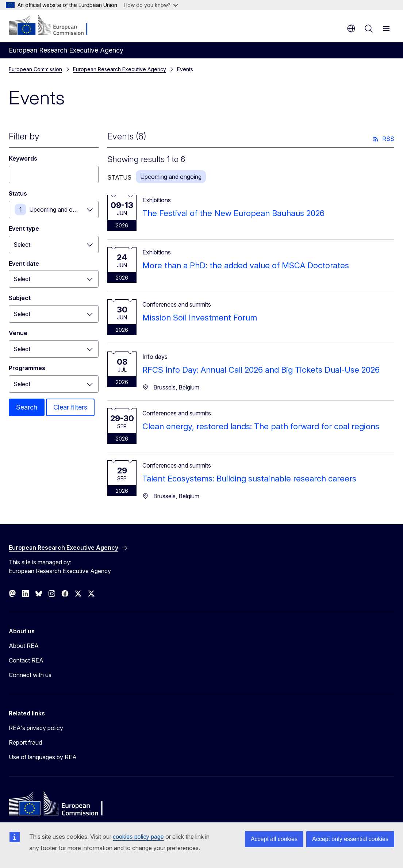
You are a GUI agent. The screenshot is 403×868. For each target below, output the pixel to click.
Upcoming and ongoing (60, 210)
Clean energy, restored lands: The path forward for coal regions (261, 426)
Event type (24, 228)
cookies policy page (138, 837)
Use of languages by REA (43, 757)
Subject (20, 298)
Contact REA (26, 660)
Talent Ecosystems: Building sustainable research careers (249, 479)
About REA (24, 646)
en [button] (351, 28)
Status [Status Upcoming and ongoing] (18, 193)
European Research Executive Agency (120, 69)
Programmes (27, 368)
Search (27, 407)
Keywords (23, 158)
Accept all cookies (274, 839)
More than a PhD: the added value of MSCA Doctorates (246, 265)
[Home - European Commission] (53, 26)
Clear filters (70, 407)
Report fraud (25, 742)
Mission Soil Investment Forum (200, 318)
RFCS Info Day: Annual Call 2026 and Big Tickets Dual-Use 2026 (261, 370)
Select (22, 245)
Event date (24, 264)
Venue (18, 333)
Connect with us (30, 675)
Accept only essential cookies (350, 839)
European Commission (35, 69)
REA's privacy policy (36, 728)
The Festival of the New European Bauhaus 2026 (233, 213)
